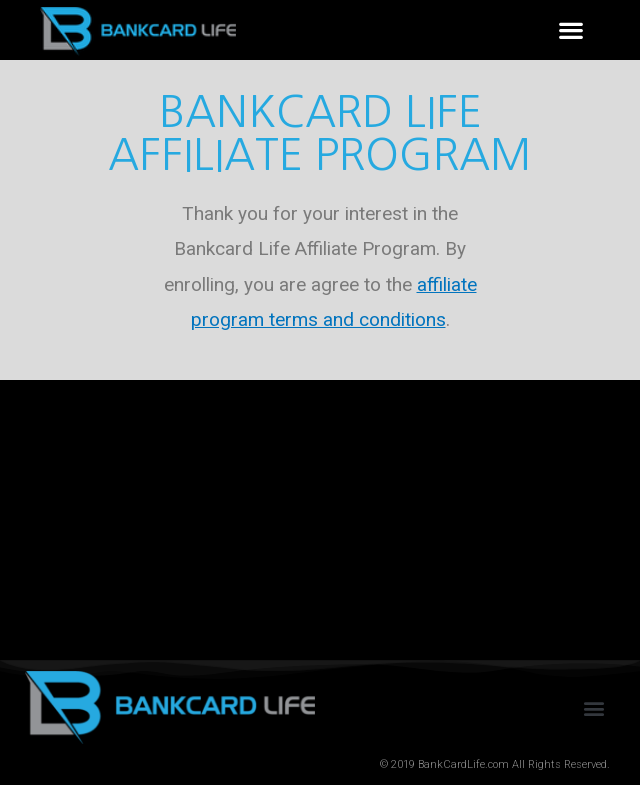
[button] (570, 30)
